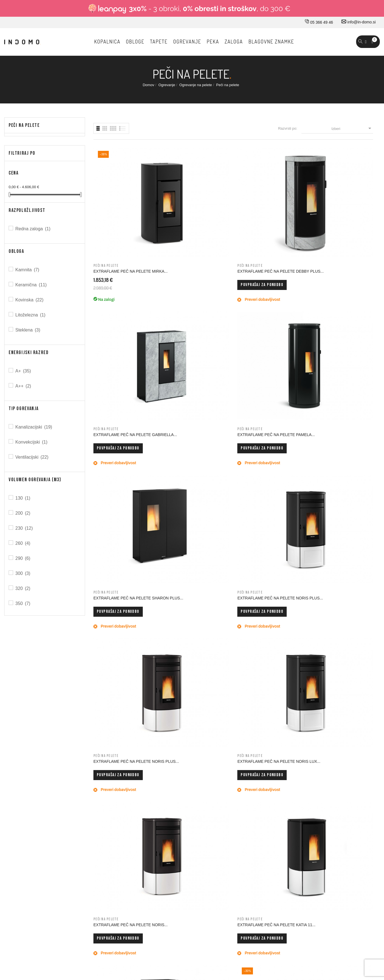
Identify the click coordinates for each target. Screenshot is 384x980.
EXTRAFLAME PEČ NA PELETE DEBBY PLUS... (194, 216)
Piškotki (177, 882)
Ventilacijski (32, 457)
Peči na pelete (24, 125)
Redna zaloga (33, 229)
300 (23, 573)
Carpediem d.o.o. (365, 925)
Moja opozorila (253, 882)
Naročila (247, 836)
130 (23, 498)
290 (23, 558)
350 (23, 603)
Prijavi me (306, 704)
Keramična (31, 285)
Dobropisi (249, 847)
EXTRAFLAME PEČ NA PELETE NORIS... (122, 436)
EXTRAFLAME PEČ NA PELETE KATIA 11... (194, 436)
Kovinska (30, 300)
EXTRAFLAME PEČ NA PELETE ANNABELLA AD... (338, 436)
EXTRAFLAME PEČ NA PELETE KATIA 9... (266, 436)
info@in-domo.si (358, 22)
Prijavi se (248, 812)
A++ (24, 386)
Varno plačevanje (185, 859)
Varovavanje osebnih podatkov (197, 871)
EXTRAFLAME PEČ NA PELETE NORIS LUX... (338, 326)
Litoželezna (31, 315)
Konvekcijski (32, 442)
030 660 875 (65, 813)
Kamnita (28, 270)
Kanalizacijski (34, 427)
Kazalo (176, 894)
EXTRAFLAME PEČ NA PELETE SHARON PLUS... (122, 326)
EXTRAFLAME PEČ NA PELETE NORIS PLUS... (194, 326)
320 (23, 588)
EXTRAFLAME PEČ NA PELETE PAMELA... (338, 216)
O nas (106, 812)
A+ (24, 371)
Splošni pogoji (183, 836)
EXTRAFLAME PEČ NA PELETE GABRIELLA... (266, 216)
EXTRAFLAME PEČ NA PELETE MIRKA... (122, 216)
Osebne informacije (257, 824)
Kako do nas (112, 824)
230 (25, 528)
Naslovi (247, 859)
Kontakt (107, 836)
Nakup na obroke (185, 847)
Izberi (352, 128)
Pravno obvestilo (185, 824)
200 (23, 513)
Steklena (28, 330)
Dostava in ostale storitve (192, 812)
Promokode (250, 871)
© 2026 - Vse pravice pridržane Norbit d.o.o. (40, 924)
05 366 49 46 (319, 22)
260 (23, 543)
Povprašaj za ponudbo (190, 232)
